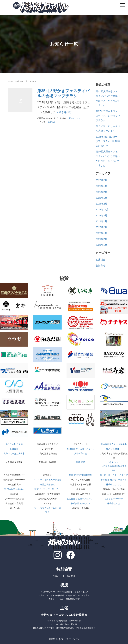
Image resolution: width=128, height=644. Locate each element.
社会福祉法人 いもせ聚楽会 (114, 444)
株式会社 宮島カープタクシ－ (81, 499)
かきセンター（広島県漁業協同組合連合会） (114, 466)
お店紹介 (101, 260)
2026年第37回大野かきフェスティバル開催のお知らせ (108, 141)
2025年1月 (101, 198)
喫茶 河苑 (81, 462)
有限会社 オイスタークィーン (81, 449)
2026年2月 (101, 180)
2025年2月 (101, 192)
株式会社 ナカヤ (114, 485)
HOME (11, 81)
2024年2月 (101, 204)
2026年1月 (101, 186)
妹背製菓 (14, 449)
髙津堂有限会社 (47, 485)
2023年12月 (102, 210)
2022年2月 (101, 227)
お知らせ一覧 (22, 81)
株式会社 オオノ (114, 449)
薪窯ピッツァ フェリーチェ (47, 489)
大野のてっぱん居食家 (14, 454)
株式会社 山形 (114, 503)
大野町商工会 (81, 454)
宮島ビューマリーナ (114, 499)
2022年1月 (101, 233)
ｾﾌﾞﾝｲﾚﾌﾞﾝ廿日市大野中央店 (47, 480)
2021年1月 (101, 245)
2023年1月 (101, 221)
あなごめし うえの (14, 444)
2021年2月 (101, 239)
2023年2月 (101, 216)
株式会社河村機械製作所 (81, 475)
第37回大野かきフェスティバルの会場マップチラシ (108, 116)
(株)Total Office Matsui (14, 489)
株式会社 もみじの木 (81, 503)
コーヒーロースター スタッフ (114, 475)
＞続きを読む (64, 112)
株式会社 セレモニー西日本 (114, 480)
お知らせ (52, 122)
